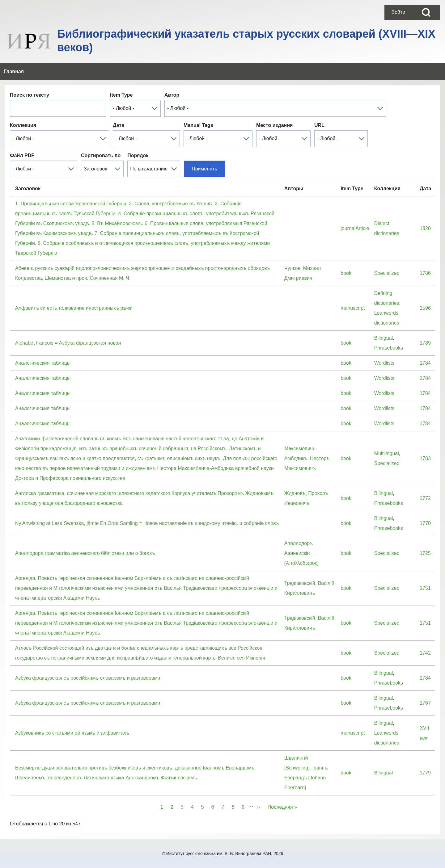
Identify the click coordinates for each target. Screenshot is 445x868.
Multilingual (387, 453)
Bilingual (384, 338)
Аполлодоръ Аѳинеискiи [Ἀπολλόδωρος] (301, 553)
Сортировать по (101, 155)
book (346, 273)
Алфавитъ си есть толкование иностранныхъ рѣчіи (74, 308)
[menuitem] (398, 12)
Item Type (121, 95)
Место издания (274, 125)
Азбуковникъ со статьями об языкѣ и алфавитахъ (72, 733)
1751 (425, 588)
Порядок (138, 155)
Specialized (387, 273)
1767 (425, 703)
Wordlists (384, 363)
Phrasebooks (389, 348)
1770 (425, 523)
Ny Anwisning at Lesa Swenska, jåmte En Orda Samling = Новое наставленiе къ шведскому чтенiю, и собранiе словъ (147, 523)
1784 (425, 363)
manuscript (353, 308)
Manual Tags (198, 125)
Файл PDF (22, 155)
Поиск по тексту (30, 95)
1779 (425, 773)
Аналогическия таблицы (43, 363)
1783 (425, 458)
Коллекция (23, 125)
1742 (425, 653)
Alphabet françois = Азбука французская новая (68, 343)
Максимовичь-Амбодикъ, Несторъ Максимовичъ (307, 458)
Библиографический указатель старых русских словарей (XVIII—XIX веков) (246, 41)
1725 (425, 553)
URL (319, 125)
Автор (172, 95)
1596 (425, 308)
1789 (425, 343)
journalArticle (355, 228)
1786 (425, 273)
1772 (425, 498)
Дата (119, 125)
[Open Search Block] (426, 12)
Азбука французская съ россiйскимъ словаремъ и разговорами (88, 678)
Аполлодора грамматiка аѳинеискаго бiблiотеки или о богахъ (85, 553)
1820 (425, 228)
